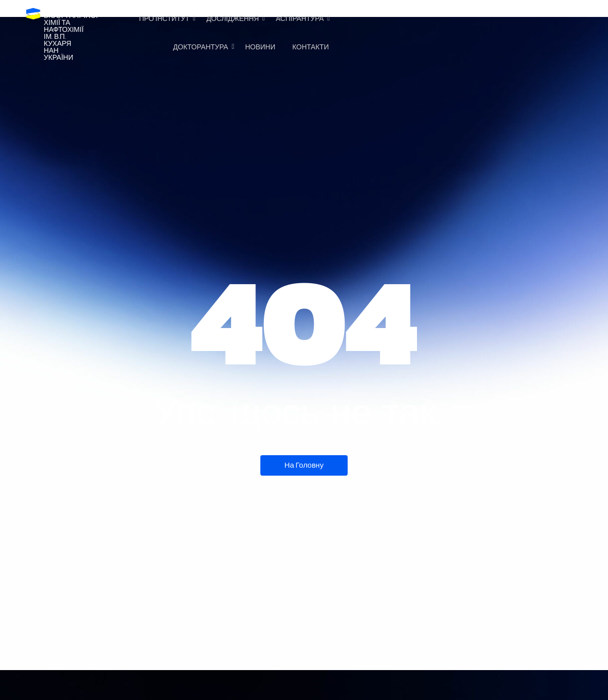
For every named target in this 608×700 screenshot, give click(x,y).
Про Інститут (166, 19)
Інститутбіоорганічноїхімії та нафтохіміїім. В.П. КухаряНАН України (71, 33)
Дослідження (234, 19)
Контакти (310, 47)
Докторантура (202, 47)
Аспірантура (302, 19)
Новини (260, 47)
